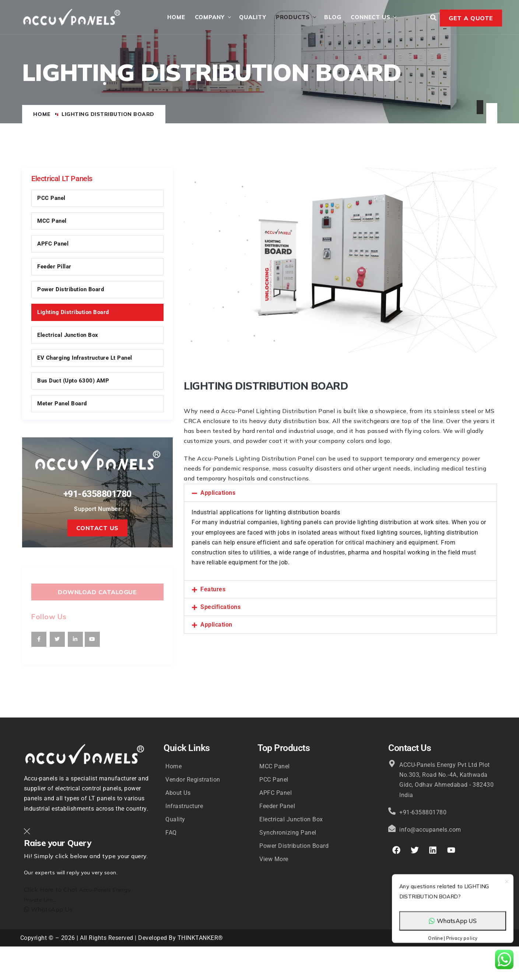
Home (176, 17)
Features (213, 590)
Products (292, 17)
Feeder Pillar (54, 267)
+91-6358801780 (97, 494)
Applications (218, 493)
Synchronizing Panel (288, 833)
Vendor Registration (193, 780)
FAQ (171, 833)
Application (216, 626)
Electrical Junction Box (68, 336)
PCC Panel (51, 199)
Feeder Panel (277, 807)
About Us (178, 794)
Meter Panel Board (62, 404)
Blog (332, 17)
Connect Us (370, 17)
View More (274, 860)
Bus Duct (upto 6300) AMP (73, 381)
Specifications (220, 608)
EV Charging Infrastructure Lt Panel (85, 359)
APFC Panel (53, 244)
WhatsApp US (453, 928)
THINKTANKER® (200, 939)
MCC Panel (52, 222)
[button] (340, 493)
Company (209, 17)
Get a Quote (471, 18)
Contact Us (97, 529)
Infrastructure (184, 807)
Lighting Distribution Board (73, 313)
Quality (252, 17)
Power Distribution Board (71, 290)
